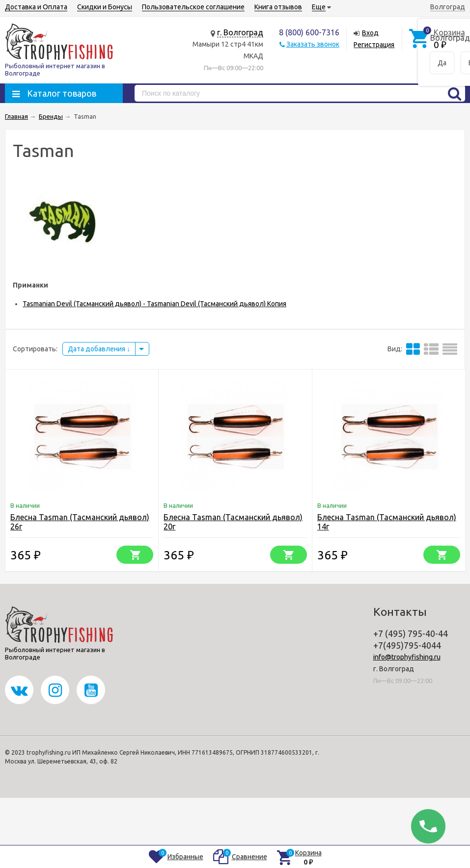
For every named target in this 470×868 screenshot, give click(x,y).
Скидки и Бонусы (105, 7)
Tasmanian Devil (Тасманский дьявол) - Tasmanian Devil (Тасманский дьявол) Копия (154, 304)
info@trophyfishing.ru (407, 657)
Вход (370, 33)
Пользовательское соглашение (193, 7)
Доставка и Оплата (36, 7)
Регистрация (374, 45)
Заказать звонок (313, 44)
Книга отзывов (278, 7)
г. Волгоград (240, 32)
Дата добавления (99, 349)
